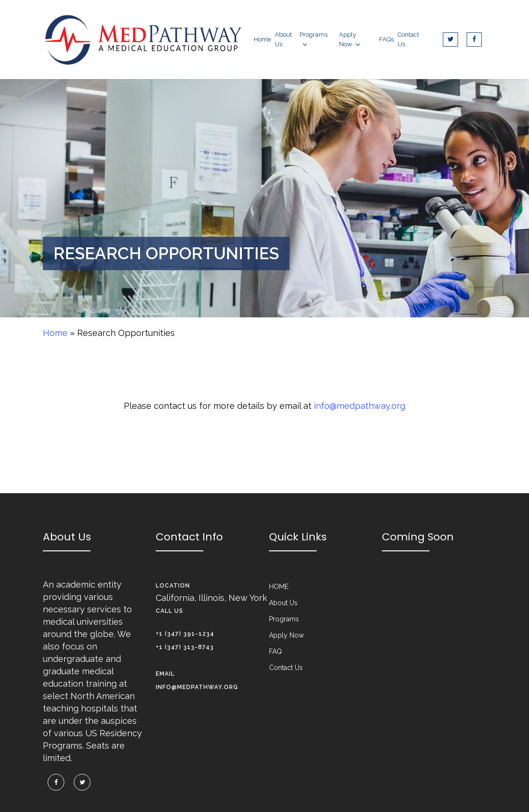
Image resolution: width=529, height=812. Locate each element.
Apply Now (286, 635)
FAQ (275, 651)
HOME (279, 587)
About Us (283, 603)
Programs (284, 619)
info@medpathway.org (359, 406)
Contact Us (286, 668)
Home (55, 333)
